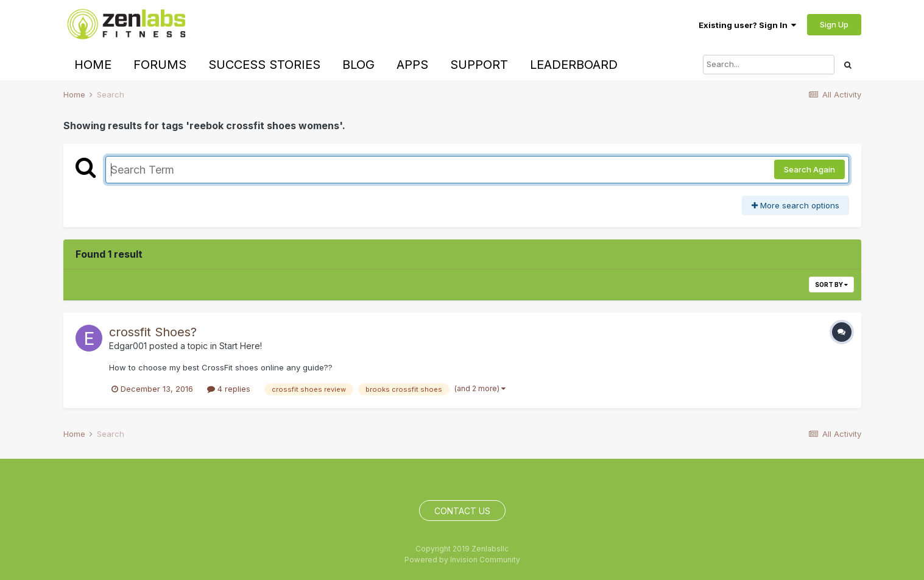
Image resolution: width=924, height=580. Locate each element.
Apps (412, 65)
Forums (160, 65)
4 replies (229, 389)
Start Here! (241, 346)
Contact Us (462, 511)
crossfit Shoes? (153, 332)
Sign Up (834, 24)
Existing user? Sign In (747, 25)
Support (479, 65)
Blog (358, 65)
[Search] (769, 65)
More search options (795, 205)
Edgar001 (128, 346)
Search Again (809, 169)
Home (93, 65)
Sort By (831, 285)
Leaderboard (574, 65)
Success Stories (264, 65)
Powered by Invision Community (462, 560)
